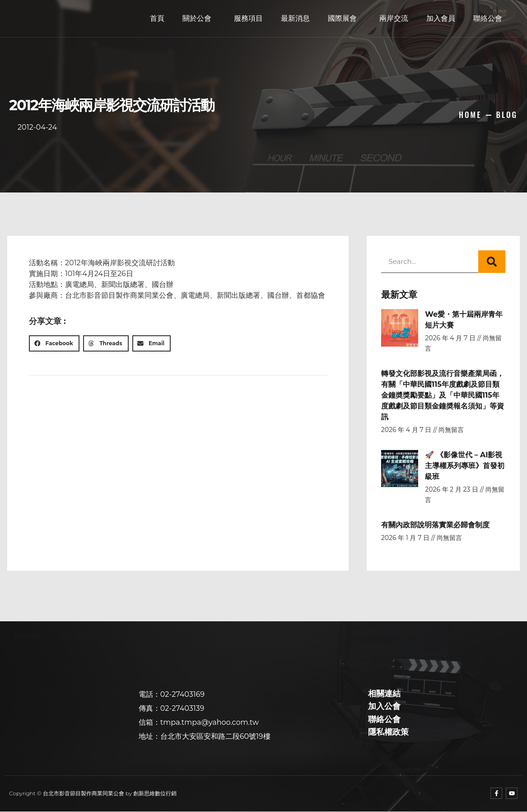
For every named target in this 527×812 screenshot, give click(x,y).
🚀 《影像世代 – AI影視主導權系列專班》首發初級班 (465, 466)
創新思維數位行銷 (155, 793)
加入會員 (441, 18)
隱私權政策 (79, 636)
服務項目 (248, 18)
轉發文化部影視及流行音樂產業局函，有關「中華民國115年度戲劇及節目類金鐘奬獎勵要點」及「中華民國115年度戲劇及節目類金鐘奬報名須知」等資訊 (443, 395)
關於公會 (199, 19)
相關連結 (28, 636)
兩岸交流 (394, 18)
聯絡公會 (488, 18)
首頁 (157, 18)
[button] (54, 343)
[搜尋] (492, 262)
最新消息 (295, 18)
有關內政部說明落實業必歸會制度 (435, 525)
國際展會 (345, 19)
